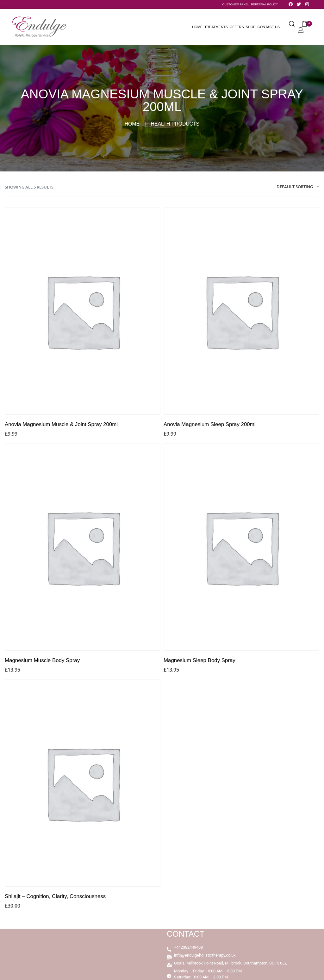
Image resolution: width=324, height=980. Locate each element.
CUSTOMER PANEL (236, 4)
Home (197, 27)
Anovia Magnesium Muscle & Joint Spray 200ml (61, 424)
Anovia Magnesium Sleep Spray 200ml (210, 424)
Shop (251, 27)
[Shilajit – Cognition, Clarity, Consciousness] (83, 783)
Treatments (216, 27)
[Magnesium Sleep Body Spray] (241, 547)
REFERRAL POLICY (264, 4)
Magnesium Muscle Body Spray (42, 660)
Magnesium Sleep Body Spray (199, 660)
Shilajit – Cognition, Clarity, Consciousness (55, 896)
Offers (237, 27)
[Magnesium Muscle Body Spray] (83, 547)
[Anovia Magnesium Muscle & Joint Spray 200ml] (83, 311)
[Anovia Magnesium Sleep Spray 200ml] (241, 311)
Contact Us (269, 27)
